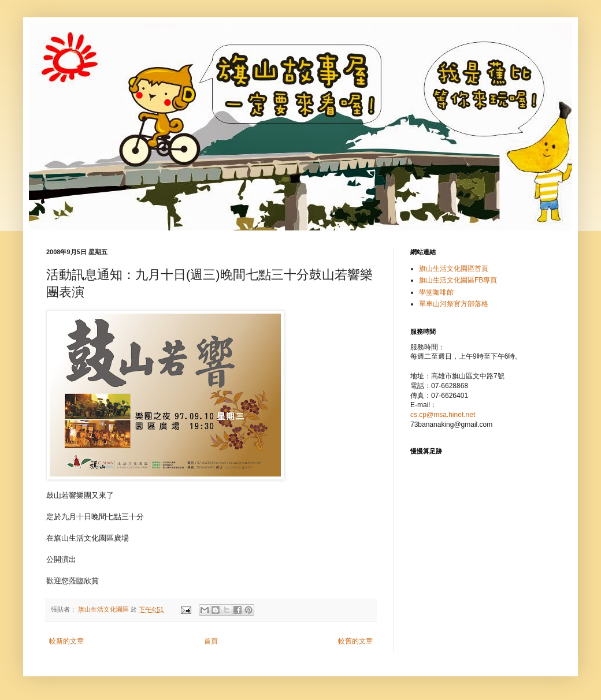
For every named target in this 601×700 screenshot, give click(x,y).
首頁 (211, 641)
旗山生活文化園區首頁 (454, 269)
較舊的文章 (355, 641)
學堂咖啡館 (436, 292)
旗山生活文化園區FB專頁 (458, 280)
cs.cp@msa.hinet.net (443, 415)
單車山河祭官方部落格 (454, 304)
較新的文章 (66, 641)
